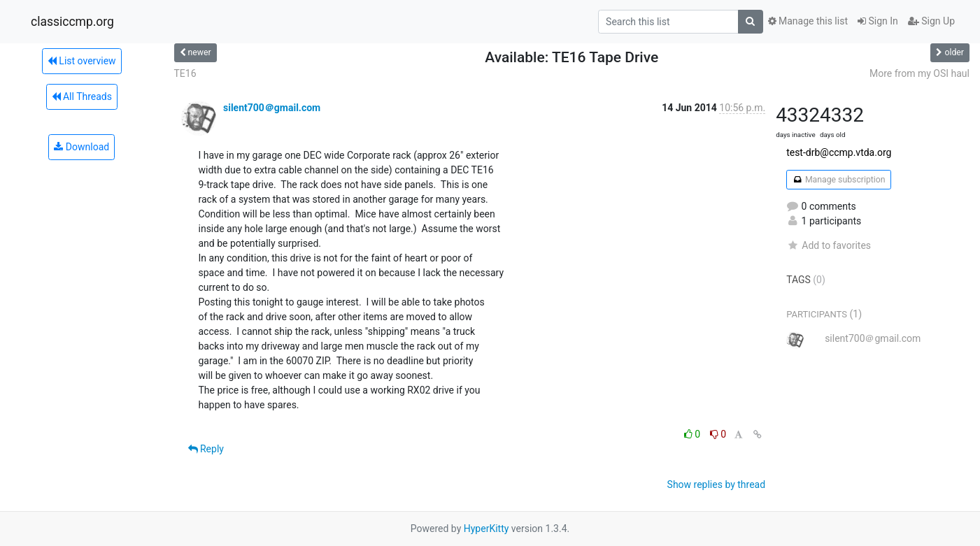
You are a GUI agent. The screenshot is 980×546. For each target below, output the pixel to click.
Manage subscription (838, 180)
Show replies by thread (717, 484)
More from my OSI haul (919, 73)
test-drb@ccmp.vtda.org (839, 152)
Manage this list (808, 21)
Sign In (878, 21)
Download (81, 147)
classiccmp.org (72, 22)
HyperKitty (487, 529)
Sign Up (931, 21)
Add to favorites (829, 245)
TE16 (185, 73)
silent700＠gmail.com (272, 108)
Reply (206, 449)
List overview (82, 61)
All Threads (82, 96)
